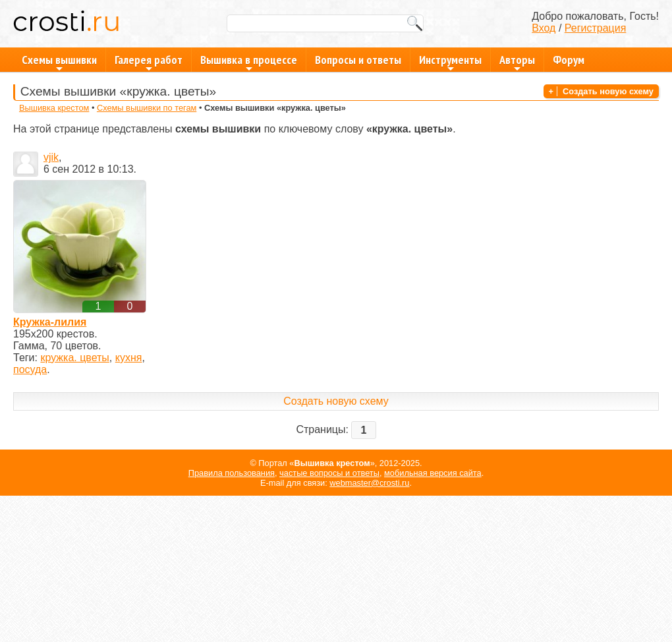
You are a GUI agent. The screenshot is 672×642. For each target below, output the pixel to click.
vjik (51, 157)
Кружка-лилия (50, 322)
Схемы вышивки (59, 62)
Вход (544, 28)
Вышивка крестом (54, 108)
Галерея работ (149, 62)
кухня (129, 358)
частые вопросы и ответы (329, 473)
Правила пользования (232, 473)
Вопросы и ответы (358, 60)
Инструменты (450, 62)
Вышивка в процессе (249, 62)
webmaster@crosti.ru (369, 483)
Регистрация (596, 28)
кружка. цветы (74, 358)
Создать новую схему (608, 91)
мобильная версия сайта (433, 473)
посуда (30, 369)
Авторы (517, 62)
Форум (569, 60)
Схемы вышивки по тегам (147, 108)
